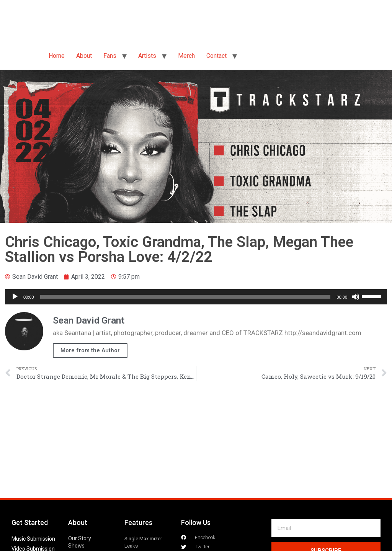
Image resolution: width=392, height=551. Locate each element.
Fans (110, 56)
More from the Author (90, 350)
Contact (216, 56)
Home (57, 56)
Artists (147, 56)
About (84, 56)
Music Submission (33, 539)
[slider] (185, 297)
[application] (196, 297)
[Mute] (356, 297)
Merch (186, 56)
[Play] (15, 297)
